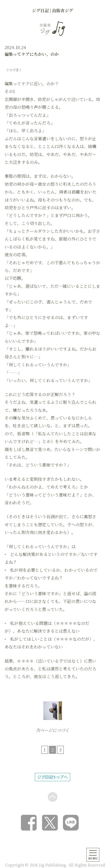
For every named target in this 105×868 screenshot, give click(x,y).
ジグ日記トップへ (53, 777)
